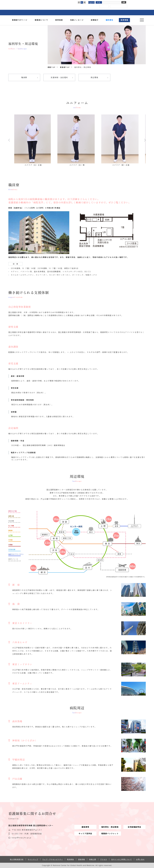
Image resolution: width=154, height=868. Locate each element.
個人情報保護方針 (17, 859)
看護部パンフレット (110, 833)
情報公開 (93, 859)
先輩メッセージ (77, 20)
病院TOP (51, 67)
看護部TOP (65, 67)
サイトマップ (33, 859)
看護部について (41, 20)
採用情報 (124, 20)
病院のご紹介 (35, 13)
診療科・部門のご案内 (85, 13)
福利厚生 (110, 20)
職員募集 (70, 859)
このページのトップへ (150, 862)
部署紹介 (95, 20)
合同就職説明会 (134, 827)
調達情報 (82, 859)
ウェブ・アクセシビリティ (53, 859)
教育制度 (59, 20)
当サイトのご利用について (122, 859)
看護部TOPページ (20, 20)
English (91, 2)
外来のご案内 (52, 13)
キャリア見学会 (85, 833)
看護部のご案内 (102, 13)
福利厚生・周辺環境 (110, 827)
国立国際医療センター (45, 4)
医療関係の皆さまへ (119, 13)
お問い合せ (140, 859)
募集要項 (85, 827)
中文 (99, 2)
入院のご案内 (69, 13)
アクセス (104, 6)
